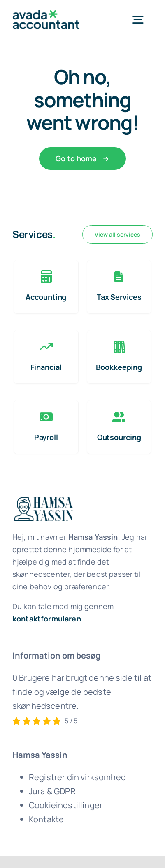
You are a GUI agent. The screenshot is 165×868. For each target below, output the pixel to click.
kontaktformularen (47, 619)
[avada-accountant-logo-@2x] (46, 14)
